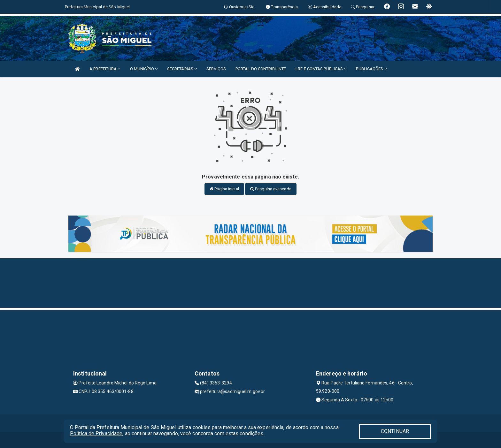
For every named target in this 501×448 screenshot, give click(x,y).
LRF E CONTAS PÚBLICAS (321, 69)
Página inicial (224, 189)
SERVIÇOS (216, 69)
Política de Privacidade (96, 433)
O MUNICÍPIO (144, 69)
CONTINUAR (395, 431)
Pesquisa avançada (271, 189)
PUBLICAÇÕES (371, 69)
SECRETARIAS (182, 69)
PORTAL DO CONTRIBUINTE (261, 69)
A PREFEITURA (105, 69)
